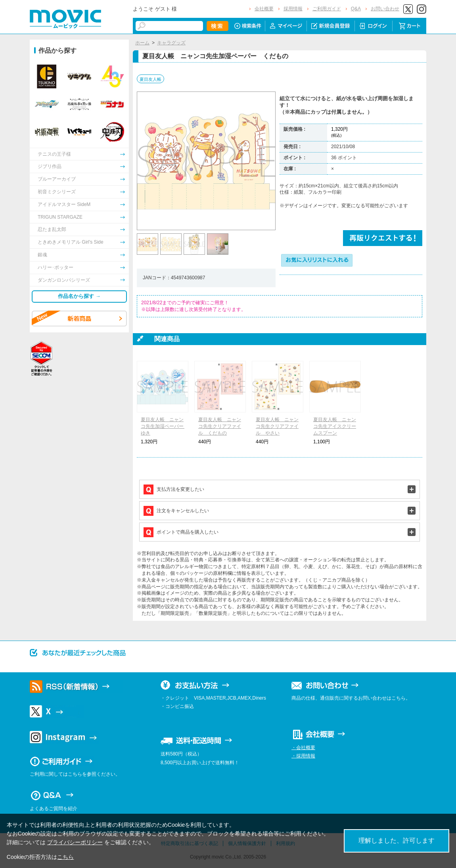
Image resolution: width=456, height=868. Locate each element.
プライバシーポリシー (75, 842)
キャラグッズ (171, 43)
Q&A (356, 9)
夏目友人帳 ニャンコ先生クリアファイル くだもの (220, 426)
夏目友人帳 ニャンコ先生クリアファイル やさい (277, 426)
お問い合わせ (385, 9)
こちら (65, 857)
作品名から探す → (79, 296)
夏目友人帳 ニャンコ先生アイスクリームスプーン (335, 426)
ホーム (142, 43)
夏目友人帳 (150, 79)
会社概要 (264, 9)
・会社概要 (303, 748)
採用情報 (293, 9)
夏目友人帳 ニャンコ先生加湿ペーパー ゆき (165, 426)
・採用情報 (303, 756)
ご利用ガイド (327, 9)
